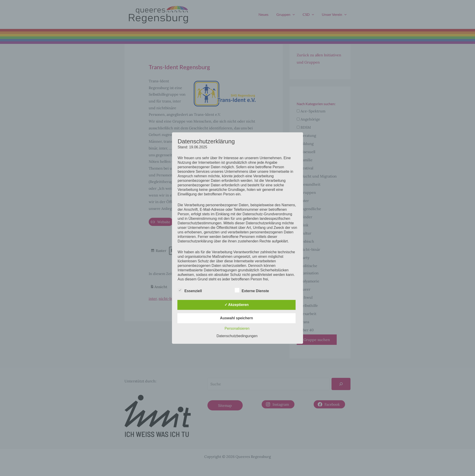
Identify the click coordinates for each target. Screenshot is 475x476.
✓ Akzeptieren (237, 305)
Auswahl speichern (237, 318)
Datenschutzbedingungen (237, 336)
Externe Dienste (252, 290)
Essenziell (190, 290)
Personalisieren (237, 328)
